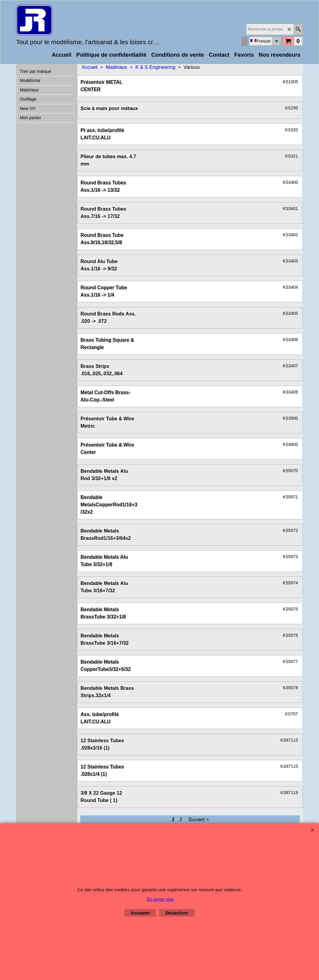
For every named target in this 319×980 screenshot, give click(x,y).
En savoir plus (160, 899)
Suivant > (199, 820)
